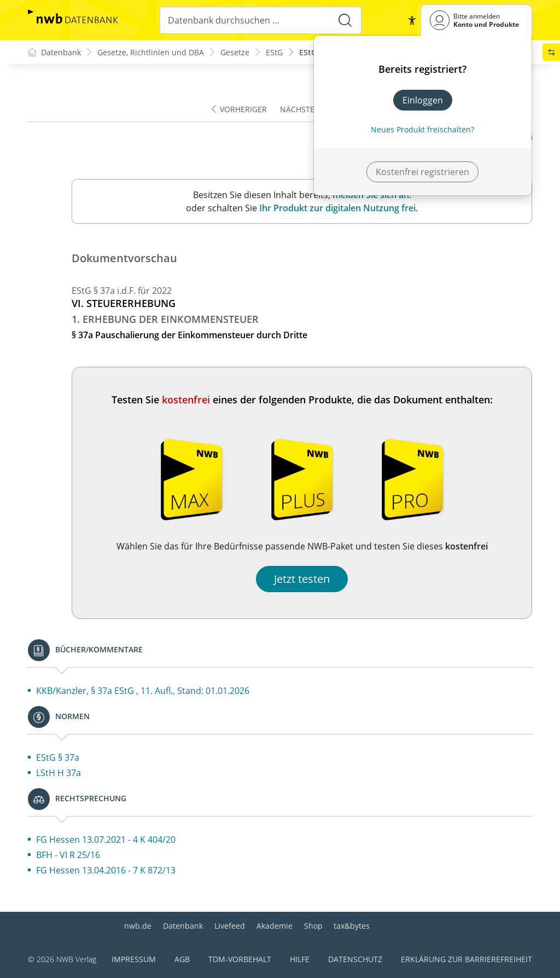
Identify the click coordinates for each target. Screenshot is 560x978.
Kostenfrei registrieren (422, 172)
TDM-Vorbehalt (240, 959)
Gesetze (235, 52)
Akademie (275, 926)
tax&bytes (352, 926)
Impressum (134, 959)
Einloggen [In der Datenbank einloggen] (423, 100)
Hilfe (300, 959)
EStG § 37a (58, 757)
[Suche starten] (345, 20)
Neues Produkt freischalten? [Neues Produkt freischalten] (422, 129)
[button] (412, 20)
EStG (274, 52)
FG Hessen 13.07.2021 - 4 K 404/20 (106, 840)
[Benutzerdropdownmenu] (476, 20)
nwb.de (138, 926)
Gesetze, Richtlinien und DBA (151, 52)
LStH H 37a (59, 773)
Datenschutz (355, 959)
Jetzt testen (302, 579)
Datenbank (183, 926)
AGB (182, 959)
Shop (313, 926)
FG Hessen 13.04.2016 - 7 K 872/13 (106, 870)
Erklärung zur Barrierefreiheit (466, 959)
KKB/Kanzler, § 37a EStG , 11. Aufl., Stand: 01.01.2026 (143, 691)
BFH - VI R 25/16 (68, 855)
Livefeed (230, 926)
